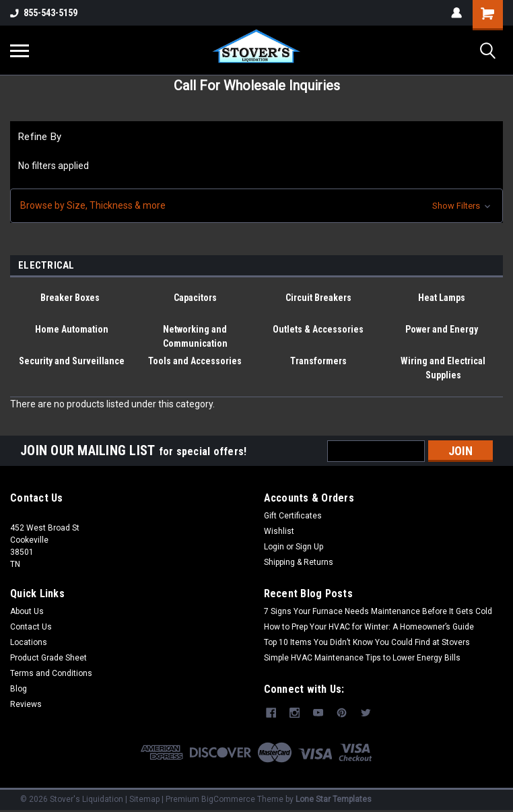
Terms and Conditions (51, 673)
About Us (27, 611)
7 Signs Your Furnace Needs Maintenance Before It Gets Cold (378, 611)
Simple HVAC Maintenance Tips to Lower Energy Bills (362, 658)
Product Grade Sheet (48, 658)
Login (274, 547)
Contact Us (31, 627)
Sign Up (309, 547)
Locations (29, 642)
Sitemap (144, 799)
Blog (19, 689)
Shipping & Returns (299, 562)
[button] (256, 206)
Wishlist (279, 531)
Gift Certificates (293, 516)
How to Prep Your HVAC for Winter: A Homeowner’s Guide (369, 627)
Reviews (26, 704)
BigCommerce (228, 799)
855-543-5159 (44, 13)
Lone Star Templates (334, 799)
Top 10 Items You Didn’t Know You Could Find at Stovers (367, 642)
